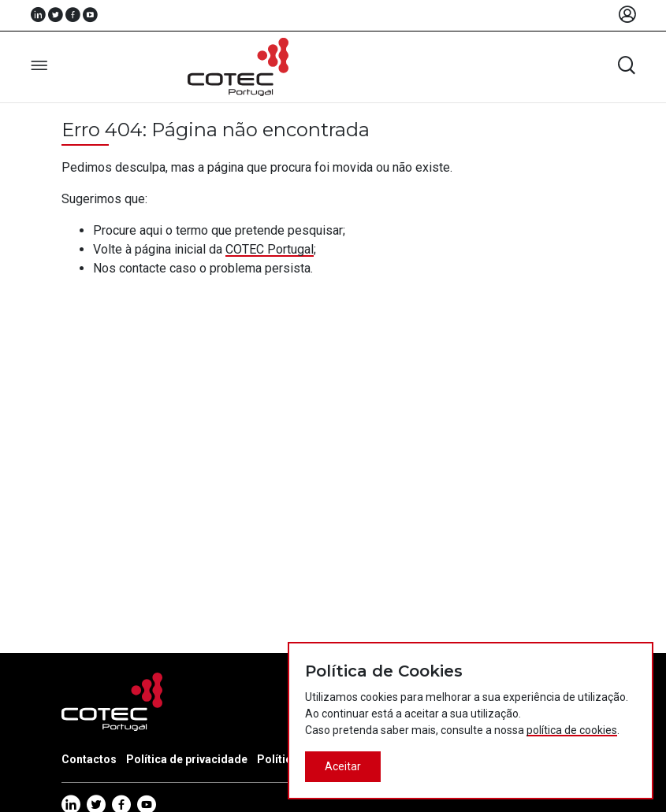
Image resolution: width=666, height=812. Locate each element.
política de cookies (572, 730)
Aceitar (343, 766)
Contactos (89, 759)
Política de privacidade (187, 759)
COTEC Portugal (270, 249)
